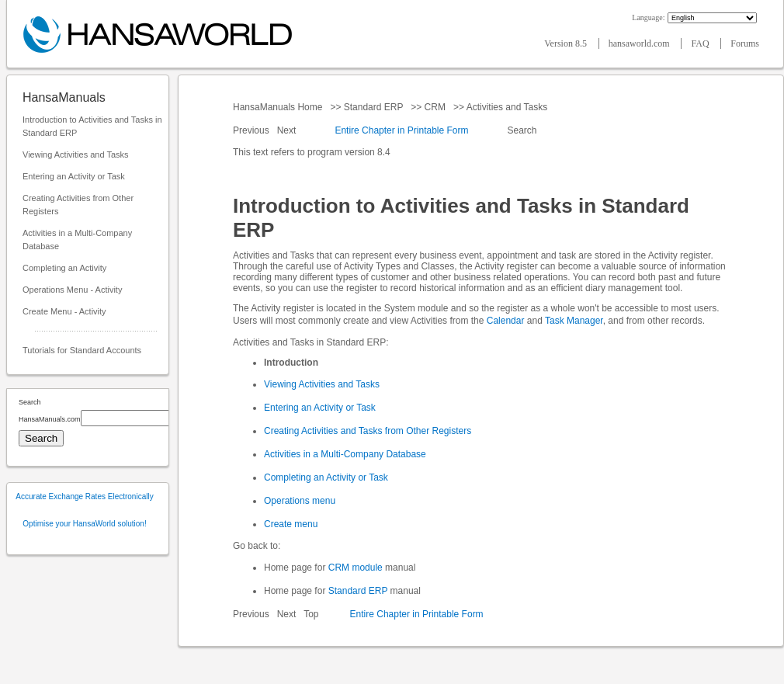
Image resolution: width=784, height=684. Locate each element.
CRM (435, 107)
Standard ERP (373, 107)
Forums (745, 43)
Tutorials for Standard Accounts (82, 350)
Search (522, 130)
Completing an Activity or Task (326, 477)
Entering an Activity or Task (74, 176)
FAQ (701, 43)
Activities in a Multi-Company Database (77, 240)
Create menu (291, 524)
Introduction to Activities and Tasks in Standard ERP (92, 126)
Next (288, 130)
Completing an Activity (64, 268)
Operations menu (300, 501)
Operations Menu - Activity (72, 290)
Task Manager (574, 321)
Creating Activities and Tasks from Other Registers (368, 431)
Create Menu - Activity (64, 311)
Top (311, 614)
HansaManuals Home (279, 107)
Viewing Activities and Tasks (76, 155)
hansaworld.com (640, 43)
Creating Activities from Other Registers (78, 205)
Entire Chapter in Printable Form (401, 130)
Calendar (506, 321)
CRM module (356, 568)
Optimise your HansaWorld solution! (84, 524)
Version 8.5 (567, 43)
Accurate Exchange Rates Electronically (84, 497)
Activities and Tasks (507, 107)
